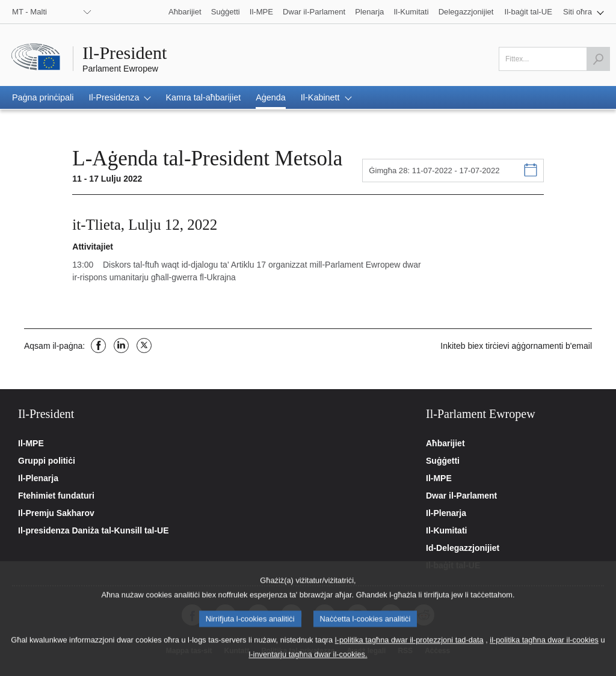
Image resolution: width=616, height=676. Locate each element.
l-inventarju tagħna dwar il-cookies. (308, 663)
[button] (584, 12)
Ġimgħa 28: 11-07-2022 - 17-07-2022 (434, 171)
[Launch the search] (598, 59)
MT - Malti (29, 12)
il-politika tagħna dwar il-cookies (544, 649)
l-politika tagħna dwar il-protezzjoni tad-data (409, 649)
